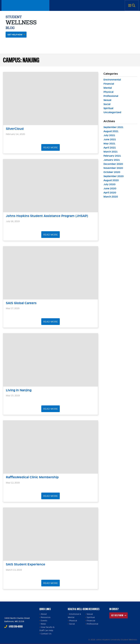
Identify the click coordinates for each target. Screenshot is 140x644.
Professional (111, 96)
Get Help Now (15, 35)
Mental (108, 88)
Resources (46, 617)
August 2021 (111, 131)
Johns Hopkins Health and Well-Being (21, 608)
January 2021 (112, 160)
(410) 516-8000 (16, 626)
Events (44, 621)
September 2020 (114, 176)
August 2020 (111, 180)
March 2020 (111, 197)
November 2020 (113, 168)
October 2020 (112, 172)
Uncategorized (112, 112)
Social (107, 104)
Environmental (112, 80)
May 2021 (109, 143)
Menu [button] (132, 5)
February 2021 (112, 156)
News (43, 624)
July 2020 (109, 184)
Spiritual (108, 108)
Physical (108, 92)
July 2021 (109, 135)
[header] (51, 102)
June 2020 (110, 188)
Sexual (107, 100)
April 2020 (110, 192)
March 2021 (111, 152)
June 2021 (110, 139)
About (44, 614)
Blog (10, 28)
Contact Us (46, 634)
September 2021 (113, 127)
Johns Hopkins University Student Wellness (25, 5)
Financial (109, 84)
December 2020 (113, 164)
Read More (51, 147)
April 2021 (110, 148)
